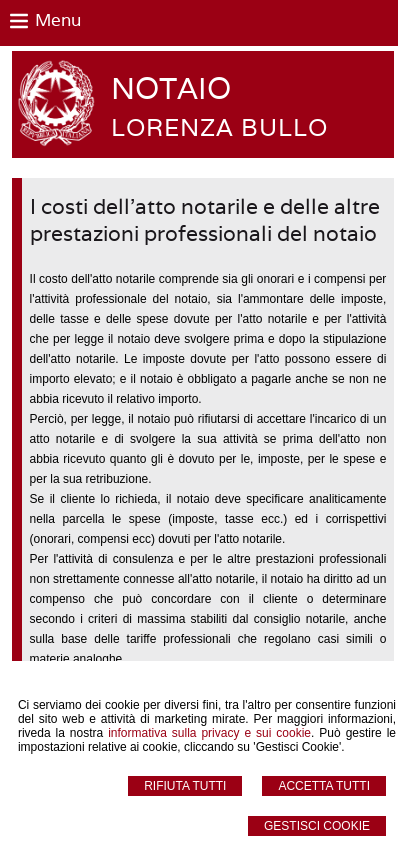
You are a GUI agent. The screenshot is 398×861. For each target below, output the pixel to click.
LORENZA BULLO (219, 127)
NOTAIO (171, 88)
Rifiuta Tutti (185, 786)
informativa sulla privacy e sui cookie (209, 733)
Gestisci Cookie (317, 826)
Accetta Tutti (324, 786)
